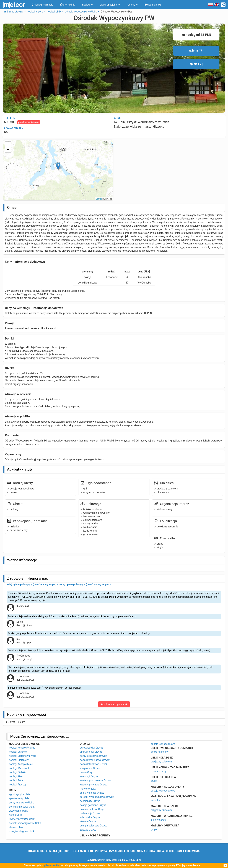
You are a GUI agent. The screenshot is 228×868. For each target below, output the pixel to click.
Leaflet (99, 199)
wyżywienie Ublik (18, 811)
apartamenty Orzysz (91, 752)
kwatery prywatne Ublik (22, 819)
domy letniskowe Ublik (21, 803)
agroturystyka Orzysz (91, 748)
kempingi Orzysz (89, 776)
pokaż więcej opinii (114, 704)
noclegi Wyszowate (20, 768)
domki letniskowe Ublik (22, 807)
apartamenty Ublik (19, 798)
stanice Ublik (16, 827)
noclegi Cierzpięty (19, 760)
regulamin (79, 851)
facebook (36, 851)
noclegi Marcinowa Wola (22, 756)
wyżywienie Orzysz (90, 768)
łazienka (155, 800)
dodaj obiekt (166, 851)
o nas (131, 851)
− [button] (8, 150)
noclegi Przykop (18, 785)
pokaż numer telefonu (29, 122)
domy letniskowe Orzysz (93, 756)
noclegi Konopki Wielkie (22, 748)
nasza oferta (146, 851)
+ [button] (8, 144)
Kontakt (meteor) (58, 851)
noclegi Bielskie (18, 772)
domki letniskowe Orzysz (94, 764)
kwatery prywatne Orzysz (94, 785)
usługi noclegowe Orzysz (94, 826)
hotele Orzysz (87, 772)
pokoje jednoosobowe (163, 744)
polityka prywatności (110, 851)
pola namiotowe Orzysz (93, 809)
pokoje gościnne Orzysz (93, 805)
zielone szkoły (158, 771)
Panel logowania (188, 851)
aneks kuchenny (160, 752)
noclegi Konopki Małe (21, 764)
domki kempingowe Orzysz (95, 760)
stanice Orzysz (88, 821)
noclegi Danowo (18, 752)
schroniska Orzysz (90, 817)
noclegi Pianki (17, 776)
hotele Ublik (15, 815)
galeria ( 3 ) (196, 51)
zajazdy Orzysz (88, 830)
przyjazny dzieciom (161, 762)
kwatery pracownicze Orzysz (95, 780)
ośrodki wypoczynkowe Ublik (25, 823)
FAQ (91, 851)
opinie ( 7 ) (196, 64)
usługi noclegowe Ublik (22, 831)
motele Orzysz (88, 789)
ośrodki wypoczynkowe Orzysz (97, 797)
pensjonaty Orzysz (90, 801)
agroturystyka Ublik (20, 794)
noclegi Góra (16, 780)
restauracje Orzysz (90, 813)
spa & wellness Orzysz (92, 793)
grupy (154, 781)
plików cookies (52, 865)
